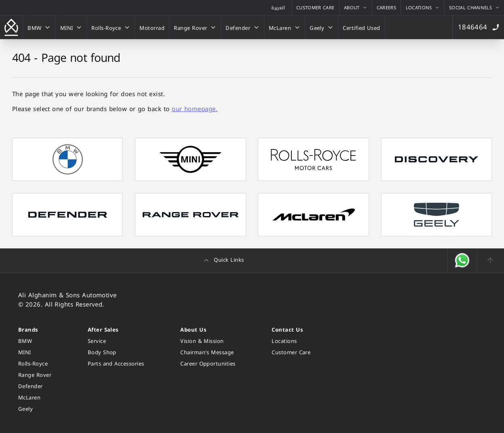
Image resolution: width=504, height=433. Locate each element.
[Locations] (422, 7)
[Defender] (243, 27)
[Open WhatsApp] (462, 261)
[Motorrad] (152, 27)
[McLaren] (285, 27)
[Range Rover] (195, 27)
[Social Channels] (474, 7)
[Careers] (387, 7)
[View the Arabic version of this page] (278, 7)
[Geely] (322, 27)
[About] (356, 7)
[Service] (116, 341)
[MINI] (71, 27)
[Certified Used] (362, 27)
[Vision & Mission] (208, 341)
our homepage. (195, 109)
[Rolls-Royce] (111, 27)
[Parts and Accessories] (116, 364)
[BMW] (39, 27)
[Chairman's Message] (208, 352)
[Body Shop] (116, 352)
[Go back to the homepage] (11, 27)
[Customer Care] (315, 7)
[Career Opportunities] (208, 364)
